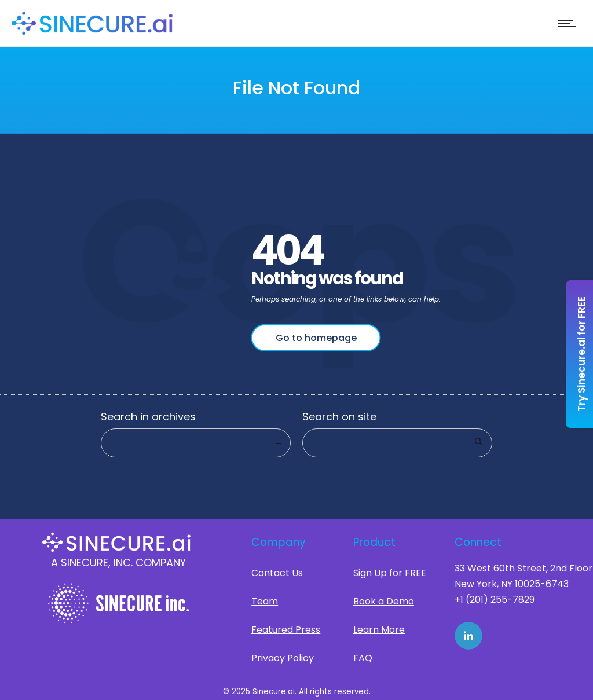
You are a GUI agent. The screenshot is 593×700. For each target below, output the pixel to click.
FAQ (363, 658)
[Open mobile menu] (570, 23)
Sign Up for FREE (390, 573)
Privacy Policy (283, 658)
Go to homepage (316, 338)
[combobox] (196, 443)
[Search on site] (397, 443)
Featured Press (286, 630)
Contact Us (277, 573)
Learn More (379, 630)
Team (265, 601)
